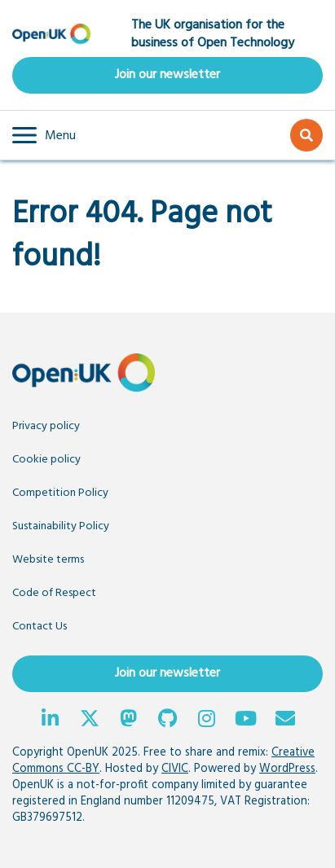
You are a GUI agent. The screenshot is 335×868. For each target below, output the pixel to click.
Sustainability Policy (61, 526)
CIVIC (175, 769)
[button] (44, 135)
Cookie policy (46, 460)
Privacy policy (46, 426)
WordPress (287, 769)
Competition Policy (60, 493)
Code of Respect (54, 593)
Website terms (48, 560)
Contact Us (40, 627)
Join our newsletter (167, 75)
